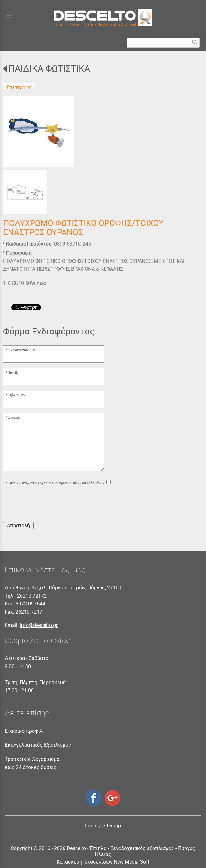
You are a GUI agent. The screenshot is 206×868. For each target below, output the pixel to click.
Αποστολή (18, 526)
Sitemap (112, 826)
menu (9, 17)
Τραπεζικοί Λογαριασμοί (33, 759)
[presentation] (51, 505)
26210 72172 (32, 596)
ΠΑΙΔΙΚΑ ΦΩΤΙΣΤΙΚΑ (49, 69)
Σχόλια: (14, 417)
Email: (13, 373)
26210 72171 (30, 612)
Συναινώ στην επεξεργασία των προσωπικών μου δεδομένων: (57, 483)
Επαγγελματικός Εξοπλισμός (38, 745)
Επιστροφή (19, 87)
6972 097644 (30, 604)
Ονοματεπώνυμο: (22, 350)
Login (91, 826)
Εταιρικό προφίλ (24, 731)
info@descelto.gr (39, 625)
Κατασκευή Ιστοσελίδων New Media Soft (103, 862)
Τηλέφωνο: (17, 395)
